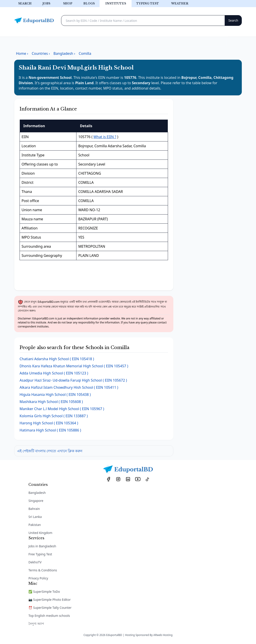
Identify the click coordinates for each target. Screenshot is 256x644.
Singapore (36, 501)
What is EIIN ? (105, 137)
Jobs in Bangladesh (42, 546)
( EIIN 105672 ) (73, 380)
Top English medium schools (49, 616)
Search (25, 3)
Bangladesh (37, 493)
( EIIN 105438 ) (55, 395)
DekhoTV (35, 562)
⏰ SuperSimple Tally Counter (50, 608)
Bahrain (34, 509)
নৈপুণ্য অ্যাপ (36, 624)
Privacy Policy (38, 578)
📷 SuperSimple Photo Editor (50, 600)
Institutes (116, 3)
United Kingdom (40, 533)
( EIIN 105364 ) (49, 423)
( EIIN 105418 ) (57, 359)
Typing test (148, 3)
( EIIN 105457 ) (74, 366)
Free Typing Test (40, 554)
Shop (68, 3)
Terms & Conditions (43, 570)
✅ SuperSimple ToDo (44, 592)
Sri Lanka (35, 517)
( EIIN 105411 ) (69, 387)
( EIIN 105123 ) (54, 373)
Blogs (89, 3)
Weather (180, 3)
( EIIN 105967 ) (62, 409)
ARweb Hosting (163, 635)
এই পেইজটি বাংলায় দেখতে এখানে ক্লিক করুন (50, 451)
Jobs (46, 3)
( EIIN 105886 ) (50, 430)
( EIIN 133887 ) (54, 416)
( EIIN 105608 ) (51, 402)
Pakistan (35, 525)
